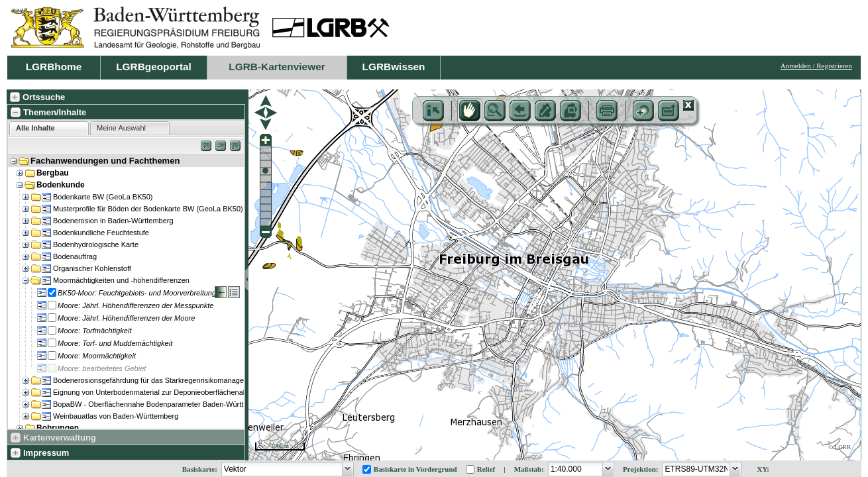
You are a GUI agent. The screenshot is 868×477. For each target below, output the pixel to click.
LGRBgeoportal (154, 67)
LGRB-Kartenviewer (277, 67)
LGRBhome (54, 67)
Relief (486, 469)
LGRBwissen (394, 67)
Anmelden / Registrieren (816, 66)
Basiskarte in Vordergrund (415, 469)
